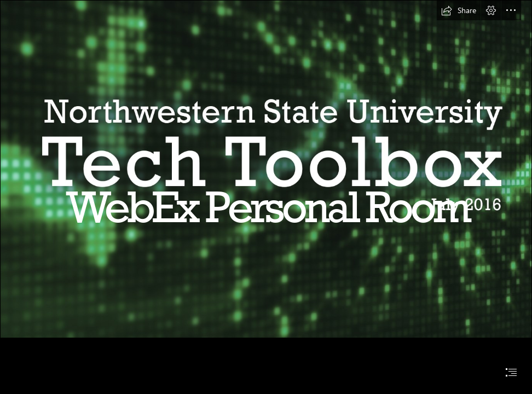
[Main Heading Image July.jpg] (266, 169)
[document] (266, 197)
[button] (459, 10)
